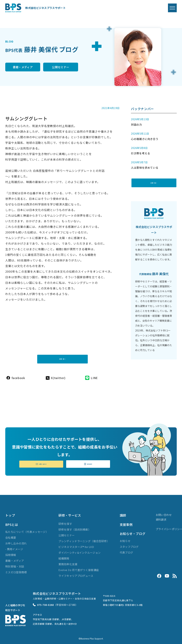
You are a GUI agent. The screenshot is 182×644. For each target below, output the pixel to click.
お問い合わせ (41, 462)
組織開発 (64, 557)
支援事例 (126, 523)
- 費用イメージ (14, 547)
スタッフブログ (129, 545)
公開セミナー (74, 67)
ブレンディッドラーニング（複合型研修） (84, 539)
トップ (10, 514)
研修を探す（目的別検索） (75, 528)
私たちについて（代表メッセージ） (27, 530)
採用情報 (11, 553)
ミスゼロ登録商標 (16, 571)
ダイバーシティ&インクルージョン (80, 551)
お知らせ (125, 539)
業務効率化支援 (68, 562)
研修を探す (65, 522)
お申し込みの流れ (16, 542)
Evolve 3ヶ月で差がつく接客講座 (79, 568)
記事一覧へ (62, 354)
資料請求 (88, 462)
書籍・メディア (27, 67)
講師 (123, 514)
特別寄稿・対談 (15, 565)
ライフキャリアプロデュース (76, 574)
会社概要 (11, 536)
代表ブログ (126, 551)
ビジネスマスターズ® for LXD (76, 545)
